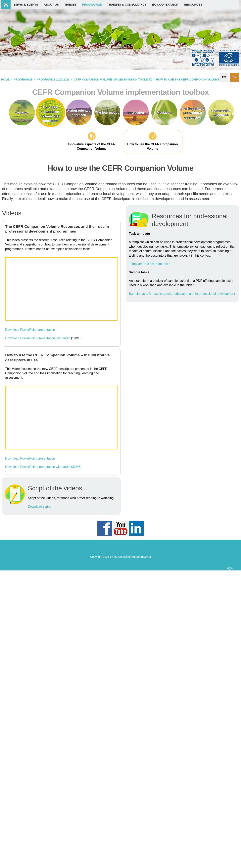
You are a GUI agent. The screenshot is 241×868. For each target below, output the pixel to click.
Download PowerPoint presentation (30, 330)
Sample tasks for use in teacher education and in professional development (182, 294)
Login (229, 568)
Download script (39, 507)
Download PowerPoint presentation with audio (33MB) (43, 467)
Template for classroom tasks (149, 264)
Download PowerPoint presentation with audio (38, 338)
